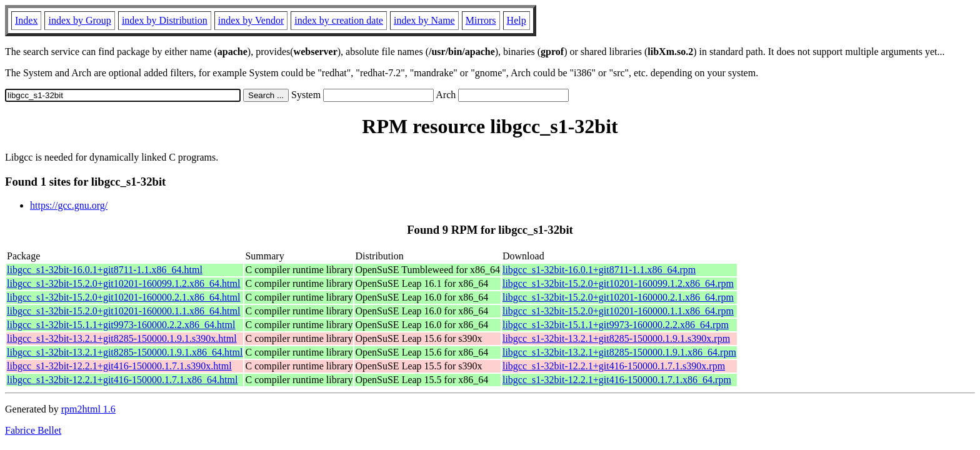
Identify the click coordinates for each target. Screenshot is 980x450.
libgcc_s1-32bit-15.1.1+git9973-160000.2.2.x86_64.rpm (616, 325)
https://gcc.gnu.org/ (69, 205)
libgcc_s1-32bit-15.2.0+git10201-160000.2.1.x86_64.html (123, 297)
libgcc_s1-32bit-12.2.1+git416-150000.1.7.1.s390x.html (119, 366)
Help (517, 20)
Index (26, 20)
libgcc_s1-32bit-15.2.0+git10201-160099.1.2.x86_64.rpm (618, 283)
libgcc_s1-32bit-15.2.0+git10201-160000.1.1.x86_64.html (123, 311)
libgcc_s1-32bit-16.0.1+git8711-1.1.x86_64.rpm (599, 270)
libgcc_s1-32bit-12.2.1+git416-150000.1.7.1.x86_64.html (122, 380)
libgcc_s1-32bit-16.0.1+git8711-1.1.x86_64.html (105, 270)
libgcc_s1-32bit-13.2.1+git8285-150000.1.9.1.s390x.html (122, 338)
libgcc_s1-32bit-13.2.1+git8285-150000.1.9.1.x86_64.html (125, 352)
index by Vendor (251, 20)
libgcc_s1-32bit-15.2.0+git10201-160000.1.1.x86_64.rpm (618, 311)
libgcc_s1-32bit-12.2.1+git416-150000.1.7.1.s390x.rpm (614, 366)
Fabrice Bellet (33, 430)
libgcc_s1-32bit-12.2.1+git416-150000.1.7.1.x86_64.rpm (617, 380)
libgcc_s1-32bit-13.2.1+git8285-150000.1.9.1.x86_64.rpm (619, 352)
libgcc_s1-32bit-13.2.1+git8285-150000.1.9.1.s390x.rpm (616, 338)
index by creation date (339, 20)
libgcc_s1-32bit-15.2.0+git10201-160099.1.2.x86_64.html (123, 283)
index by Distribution (165, 20)
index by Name (424, 20)
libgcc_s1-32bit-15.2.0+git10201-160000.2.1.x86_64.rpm (618, 297)
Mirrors (481, 20)
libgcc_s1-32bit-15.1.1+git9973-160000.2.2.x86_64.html (121, 325)
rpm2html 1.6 (88, 409)
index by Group (79, 20)
